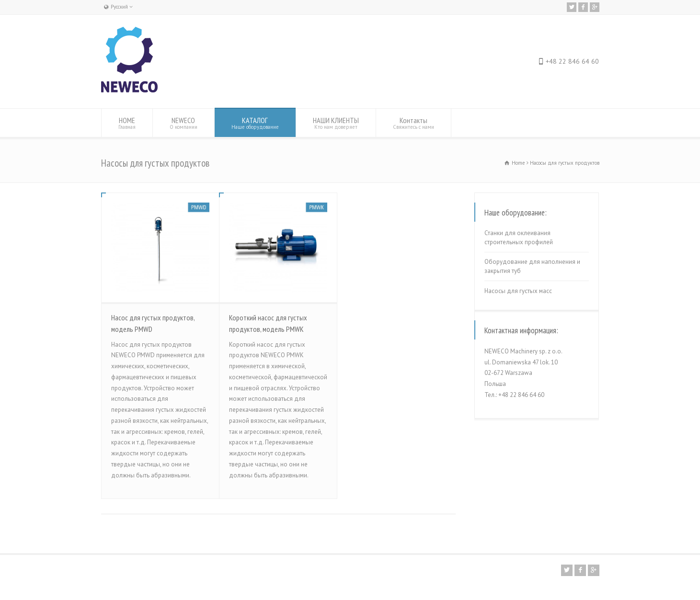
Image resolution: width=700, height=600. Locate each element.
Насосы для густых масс (518, 291)
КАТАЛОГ (255, 123)
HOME (127, 123)
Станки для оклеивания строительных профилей (519, 238)
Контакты (413, 123)
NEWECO (184, 123)
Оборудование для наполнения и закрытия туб (532, 266)
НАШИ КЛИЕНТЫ (336, 123)
